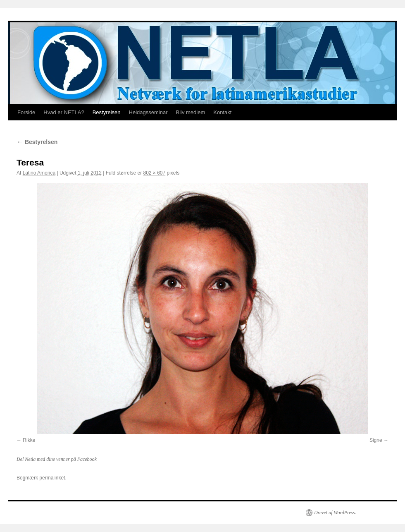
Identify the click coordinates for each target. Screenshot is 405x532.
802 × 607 (154, 173)
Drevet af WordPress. (335, 513)
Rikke (29, 440)
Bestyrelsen (107, 112)
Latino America (39, 173)
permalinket (52, 478)
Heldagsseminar (148, 112)
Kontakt (222, 112)
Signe (376, 440)
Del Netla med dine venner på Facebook (57, 459)
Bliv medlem (190, 112)
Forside (26, 112)
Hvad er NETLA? (64, 112)
